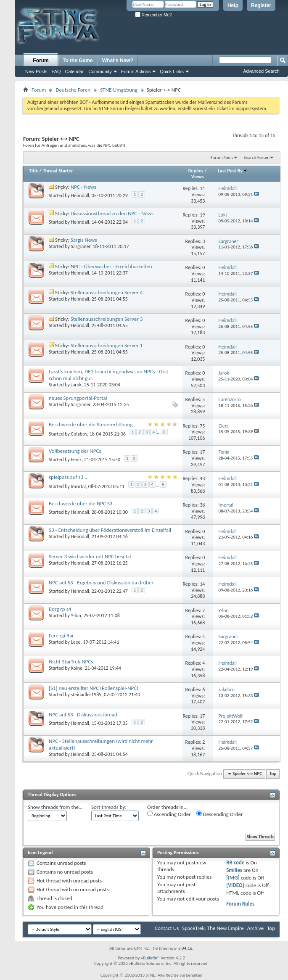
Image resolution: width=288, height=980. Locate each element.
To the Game (78, 61)
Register (261, 5)
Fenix (77, 460)
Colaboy (79, 434)
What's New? (118, 61)
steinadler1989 (86, 695)
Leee (76, 642)
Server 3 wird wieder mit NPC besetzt (90, 556)
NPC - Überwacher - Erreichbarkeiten (111, 266)
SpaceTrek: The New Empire (213, 928)
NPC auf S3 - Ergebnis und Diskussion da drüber (101, 582)
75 (202, 426)
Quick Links (172, 71)
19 (202, 215)
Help (233, 5)
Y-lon (76, 615)
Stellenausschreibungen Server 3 (107, 319)
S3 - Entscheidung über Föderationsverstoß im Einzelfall (110, 530)
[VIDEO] (235, 885)
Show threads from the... (55, 807)
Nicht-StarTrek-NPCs (71, 662)
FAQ (56, 71)
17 (202, 452)
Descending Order (220, 814)
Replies (196, 171)
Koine (77, 668)
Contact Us (167, 928)
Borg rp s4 (60, 609)
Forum (41, 61)
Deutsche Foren (73, 90)
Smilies (234, 870)
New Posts (36, 71)
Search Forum (257, 157)
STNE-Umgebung (119, 90)
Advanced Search (261, 71)
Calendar (75, 71)
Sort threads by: (109, 807)
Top (273, 774)
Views (198, 177)
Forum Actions (136, 71)
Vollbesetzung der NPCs (75, 451)
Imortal (79, 486)
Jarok (76, 385)
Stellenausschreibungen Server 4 (107, 292)
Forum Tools (222, 157)
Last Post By (233, 171)
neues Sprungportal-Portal (78, 398)
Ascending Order (169, 814)
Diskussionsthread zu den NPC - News (112, 213)
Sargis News (84, 240)
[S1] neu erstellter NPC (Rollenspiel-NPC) (94, 688)
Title (34, 171)
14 (202, 188)
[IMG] (233, 878)
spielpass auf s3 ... (69, 477)
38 (202, 505)
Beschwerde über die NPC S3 (81, 503)
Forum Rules (240, 904)
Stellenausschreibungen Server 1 (107, 345)
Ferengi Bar (61, 635)
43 (202, 478)
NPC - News (83, 187)
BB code (235, 862)
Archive (255, 928)
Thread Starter (58, 171)
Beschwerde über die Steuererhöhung (91, 424)
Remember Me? (153, 15)
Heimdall (80, 195)
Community (100, 71)
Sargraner (81, 246)
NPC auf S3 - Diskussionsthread (83, 715)
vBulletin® (150, 958)
